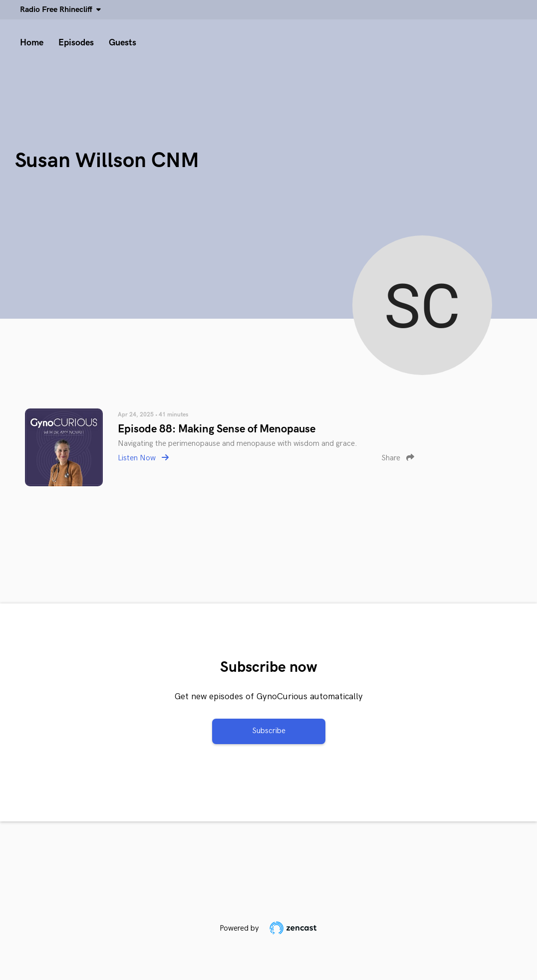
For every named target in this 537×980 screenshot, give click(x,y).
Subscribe (269, 731)
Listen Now (143, 458)
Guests (123, 43)
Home (32, 43)
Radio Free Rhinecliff (58, 10)
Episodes (76, 43)
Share (398, 458)
